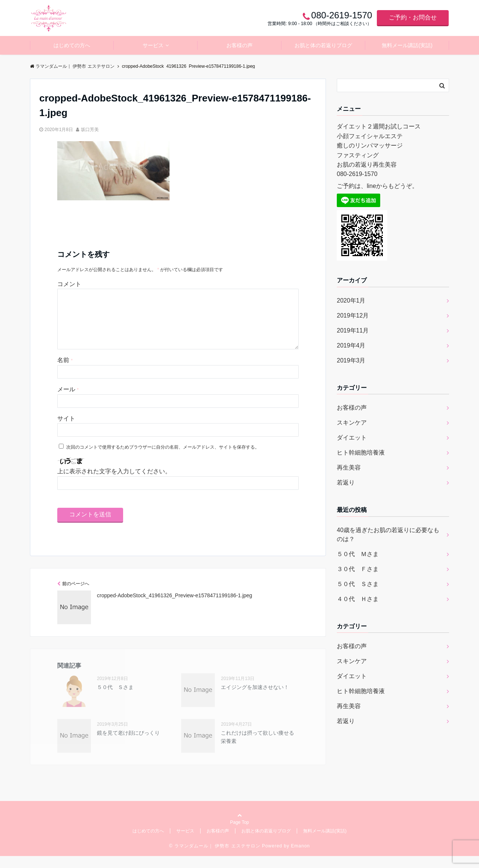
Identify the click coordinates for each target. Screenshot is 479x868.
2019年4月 (351, 345)
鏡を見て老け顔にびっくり (128, 745)
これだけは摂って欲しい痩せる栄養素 (257, 749)
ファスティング (358, 155)
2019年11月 (353, 330)
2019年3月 (351, 360)
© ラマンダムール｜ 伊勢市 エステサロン (215, 858)
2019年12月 (353, 315)
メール (68, 401)
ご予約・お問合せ (413, 17)
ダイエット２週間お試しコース (379, 126)
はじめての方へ (72, 45)
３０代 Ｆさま (358, 569)
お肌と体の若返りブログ (323, 45)
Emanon (301, 858)
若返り (346, 482)
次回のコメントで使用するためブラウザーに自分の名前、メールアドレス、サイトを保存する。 (163, 459)
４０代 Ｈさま (358, 599)
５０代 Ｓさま (115, 699)
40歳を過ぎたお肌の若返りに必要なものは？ (388, 535)
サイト (66, 430)
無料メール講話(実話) (407, 45)
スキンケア (352, 423)
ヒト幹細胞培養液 (361, 453)
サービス (153, 45)
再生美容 (349, 468)
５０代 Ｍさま (358, 554)
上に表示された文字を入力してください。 (114, 483)
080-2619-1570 (357, 174)
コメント (69, 284)
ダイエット (352, 438)
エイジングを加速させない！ (255, 699)
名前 (65, 372)
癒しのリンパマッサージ (370, 145)
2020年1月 (351, 301)
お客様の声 (239, 45)
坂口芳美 (90, 130)
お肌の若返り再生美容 (367, 165)
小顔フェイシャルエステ (370, 136)
